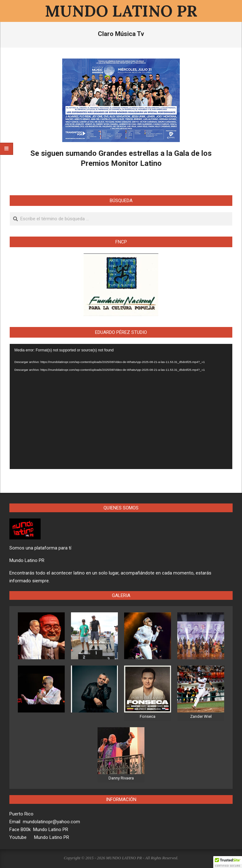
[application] (121, 407)
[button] (228, 862)
